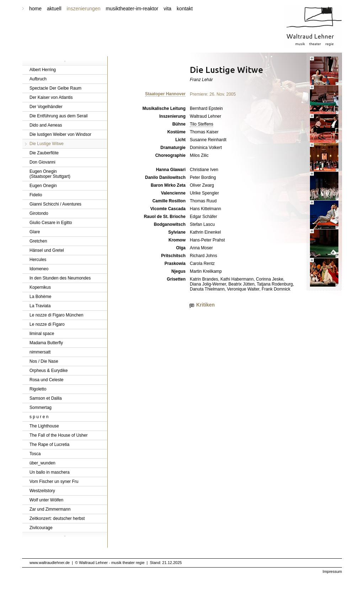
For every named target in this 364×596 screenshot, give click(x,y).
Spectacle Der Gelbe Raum (55, 88)
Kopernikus (40, 287)
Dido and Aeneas (46, 125)
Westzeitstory (42, 491)
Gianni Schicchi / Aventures (55, 204)
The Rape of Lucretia (49, 445)
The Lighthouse (44, 426)
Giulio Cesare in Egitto (51, 223)
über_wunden (42, 463)
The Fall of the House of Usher (58, 435)
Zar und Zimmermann (50, 509)
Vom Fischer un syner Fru (54, 481)
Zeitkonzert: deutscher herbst (57, 518)
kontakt (185, 9)
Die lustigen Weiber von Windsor (60, 134)
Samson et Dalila (46, 398)
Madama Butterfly (46, 343)
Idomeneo (39, 269)
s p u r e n (39, 417)
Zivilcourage (41, 528)
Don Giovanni (42, 162)
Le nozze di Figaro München (56, 315)
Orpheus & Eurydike (49, 371)
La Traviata (40, 306)
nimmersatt (40, 352)
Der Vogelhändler (46, 107)
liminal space (42, 334)
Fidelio (36, 195)
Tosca (35, 454)
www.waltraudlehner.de (50, 563)
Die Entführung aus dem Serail (58, 116)
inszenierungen (84, 9)
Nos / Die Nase (44, 361)
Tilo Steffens (202, 124)
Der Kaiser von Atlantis (51, 97)
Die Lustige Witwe (47, 144)
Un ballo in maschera (50, 472)
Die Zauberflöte (44, 153)
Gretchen (38, 241)
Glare (35, 232)
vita (167, 9)
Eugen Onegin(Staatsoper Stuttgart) (50, 174)
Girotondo (39, 213)
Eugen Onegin (43, 186)
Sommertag (41, 408)
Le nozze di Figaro (47, 324)
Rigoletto (38, 389)
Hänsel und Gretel (47, 250)
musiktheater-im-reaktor (132, 9)
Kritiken (205, 305)
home (35, 9)
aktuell (54, 9)
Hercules (38, 260)
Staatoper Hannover (165, 94)
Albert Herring (43, 70)
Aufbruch (38, 79)
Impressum (332, 571)
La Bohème (40, 297)
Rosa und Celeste (46, 380)
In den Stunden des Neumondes (60, 278)
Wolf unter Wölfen (46, 500)
